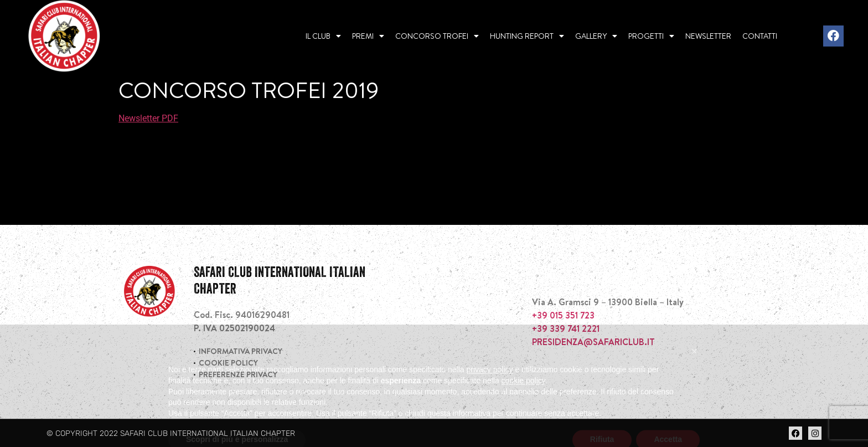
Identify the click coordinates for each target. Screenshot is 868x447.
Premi (368, 36)
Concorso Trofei (437, 36)
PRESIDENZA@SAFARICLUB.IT (593, 342)
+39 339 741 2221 (566, 328)
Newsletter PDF (148, 118)
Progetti (651, 36)
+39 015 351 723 (563, 315)
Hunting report (527, 36)
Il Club (323, 36)
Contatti (760, 36)
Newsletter (708, 36)
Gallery (596, 36)
